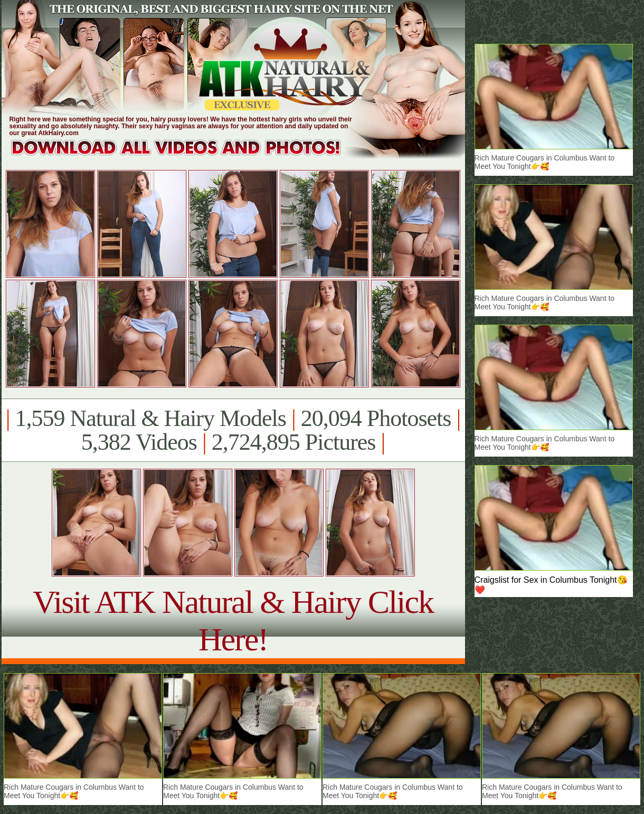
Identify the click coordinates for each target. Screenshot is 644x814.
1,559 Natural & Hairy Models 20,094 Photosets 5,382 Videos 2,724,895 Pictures (233, 430)
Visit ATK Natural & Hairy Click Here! (233, 621)
